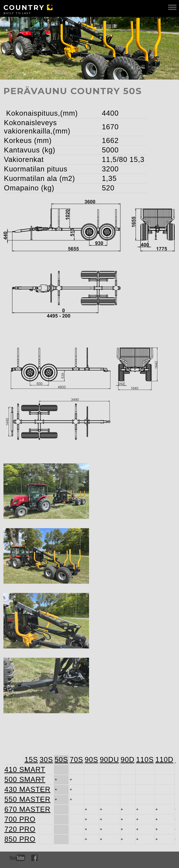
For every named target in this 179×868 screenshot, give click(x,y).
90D (128, 759)
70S (76, 759)
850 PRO (14, 839)
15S (31, 759)
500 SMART (14, 779)
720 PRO (14, 829)
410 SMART (14, 769)
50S (61, 759)
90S (91, 759)
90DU (109, 759)
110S (145, 759)
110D (164, 759)
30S (46, 759)
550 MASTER (14, 799)
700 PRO (14, 819)
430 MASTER (14, 789)
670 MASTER (14, 809)
